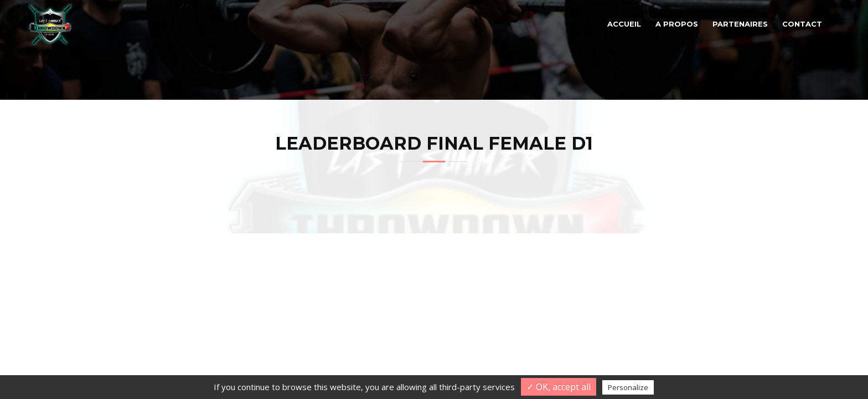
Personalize (628, 387)
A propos (677, 24)
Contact (802, 24)
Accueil (624, 24)
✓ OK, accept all (559, 387)
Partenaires (740, 24)
